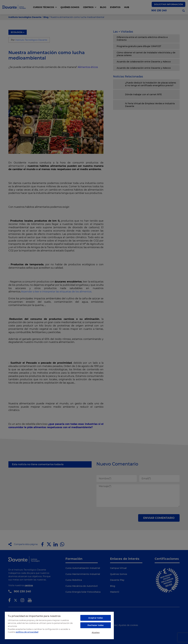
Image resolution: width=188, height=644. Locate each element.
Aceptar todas (96, 618)
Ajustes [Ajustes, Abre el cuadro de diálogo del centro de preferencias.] (96, 632)
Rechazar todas (96, 625)
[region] (59, 625)
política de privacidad (27, 632)
